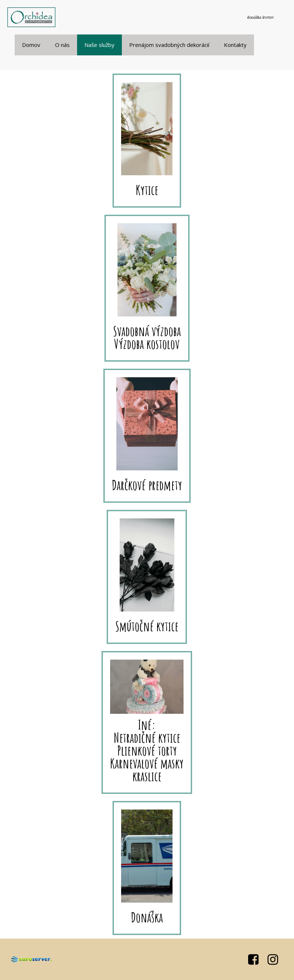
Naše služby (99, 45)
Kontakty (235, 45)
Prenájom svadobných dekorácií (169, 45)
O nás (62, 45)
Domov (31, 45)
